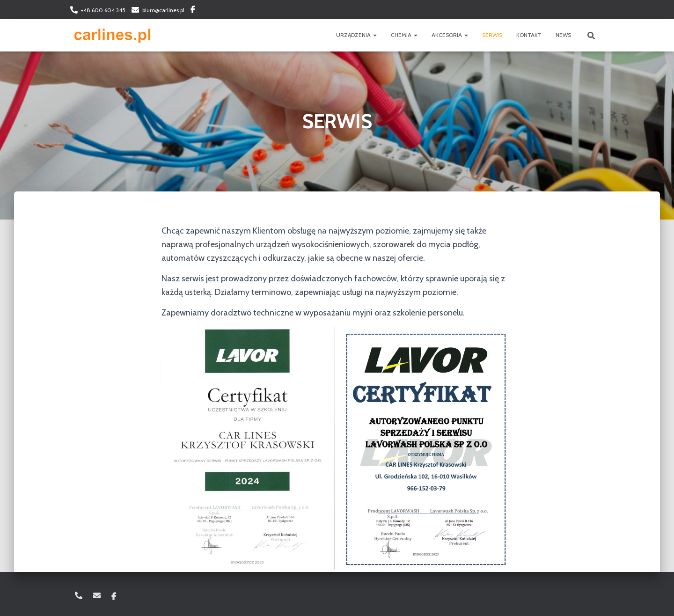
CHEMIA (404, 35)
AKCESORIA (450, 35)
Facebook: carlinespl (193, 11)
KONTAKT (529, 35)
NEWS (563, 35)
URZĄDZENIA (356, 35)
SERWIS (492, 35)
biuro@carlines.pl (163, 10)
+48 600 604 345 (103, 10)
